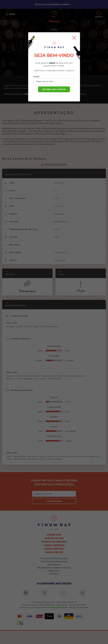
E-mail (36, 77)
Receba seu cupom (54, 89)
